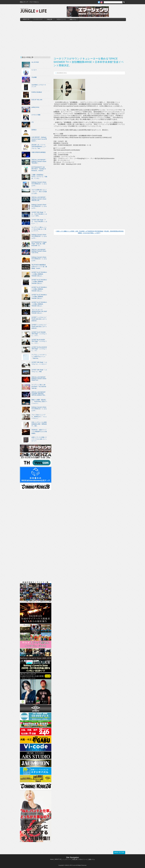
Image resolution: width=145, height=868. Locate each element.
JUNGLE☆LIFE (34, 12)
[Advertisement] (73, 37)
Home (52, 859)
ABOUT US (26, 19)
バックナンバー (38, 19)
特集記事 (50, 19)
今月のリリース (61, 19)
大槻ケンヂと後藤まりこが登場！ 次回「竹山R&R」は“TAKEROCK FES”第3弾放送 (80, 231)
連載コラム (73, 19)
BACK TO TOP (119, 852)
